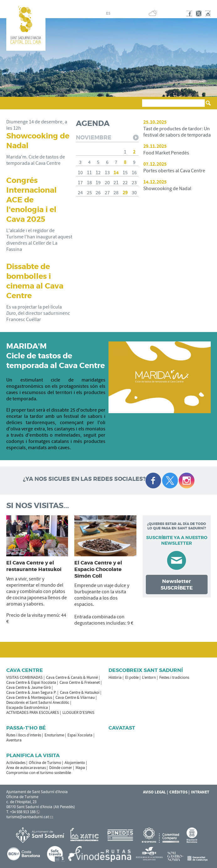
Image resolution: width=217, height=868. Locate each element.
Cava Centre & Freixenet (80, 683)
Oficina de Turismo (45, 763)
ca (101, 13)
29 (125, 193)
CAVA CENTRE (25, 670)
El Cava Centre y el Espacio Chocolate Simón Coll (98, 569)
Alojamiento (75, 763)
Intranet (200, 792)
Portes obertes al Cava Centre (174, 171)
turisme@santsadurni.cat (28, 817)
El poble (132, 678)
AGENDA (93, 124)
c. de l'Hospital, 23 (21, 802)
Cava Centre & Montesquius (29, 698)
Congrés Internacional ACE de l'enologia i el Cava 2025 (32, 200)
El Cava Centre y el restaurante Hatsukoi (34, 566)
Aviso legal (154, 792)
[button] (12, 106)
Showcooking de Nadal (167, 189)
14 (116, 173)
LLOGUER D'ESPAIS (78, 713)
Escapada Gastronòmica (27, 708)
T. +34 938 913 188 (21, 812)
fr (116, 13)
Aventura (14, 740)
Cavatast (122, 728)
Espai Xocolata (80, 735)
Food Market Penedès (166, 153)
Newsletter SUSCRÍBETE (177, 585)
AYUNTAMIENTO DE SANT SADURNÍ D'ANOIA (169, 4)
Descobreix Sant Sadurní (146, 670)
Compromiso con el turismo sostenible (39, 773)
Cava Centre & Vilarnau (75, 698)
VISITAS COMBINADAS (24, 678)
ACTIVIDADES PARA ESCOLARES (33, 713)
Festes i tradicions (174, 678)
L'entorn (149, 678)
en (123, 13)
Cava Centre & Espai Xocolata (31, 683)
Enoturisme (54, 735)
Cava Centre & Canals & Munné (72, 678)
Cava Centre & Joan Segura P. (31, 693)
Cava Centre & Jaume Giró (29, 688)
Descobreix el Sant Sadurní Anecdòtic (38, 703)
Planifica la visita (33, 755)
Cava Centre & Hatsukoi (80, 693)
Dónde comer (61, 768)
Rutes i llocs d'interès (24, 735)
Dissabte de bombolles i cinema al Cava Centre (35, 281)
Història (115, 678)
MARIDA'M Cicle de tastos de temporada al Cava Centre (56, 356)
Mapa (80, 768)
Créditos (178, 792)
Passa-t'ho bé (26, 728)
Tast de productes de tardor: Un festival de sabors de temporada (177, 132)
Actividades (16, 763)
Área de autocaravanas (26, 768)
